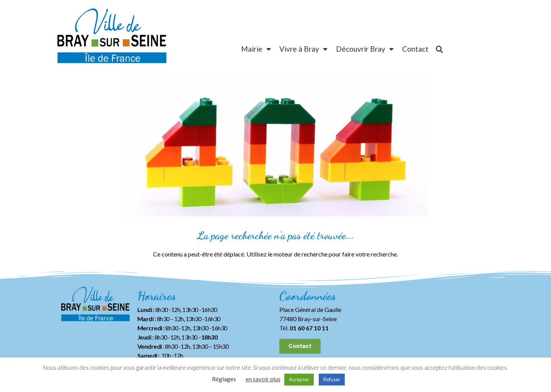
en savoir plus (263, 379)
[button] (300, 346)
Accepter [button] (299, 379)
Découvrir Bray (365, 49)
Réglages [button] (224, 379)
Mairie (256, 49)
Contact (415, 49)
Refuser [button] (332, 379)
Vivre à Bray (303, 49)
